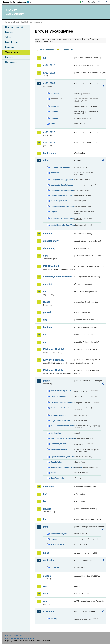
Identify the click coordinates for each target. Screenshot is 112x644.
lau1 (45, 494)
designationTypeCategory (62, 185)
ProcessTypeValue (59, 444)
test (45, 586)
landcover (48, 487)
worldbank (49, 612)
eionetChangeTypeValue (61, 195)
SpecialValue (56, 462)
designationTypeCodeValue (62, 190)
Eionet (16, 22)
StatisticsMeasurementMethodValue (62, 467)
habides (47, 327)
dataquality (49, 248)
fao (45, 292)
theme (54, 473)
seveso (47, 576)
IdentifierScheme (58, 415)
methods (55, 111)
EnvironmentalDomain (60, 408)
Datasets (9, 32)
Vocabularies (11, 52)
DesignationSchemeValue (62, 402)
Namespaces (11, 62)
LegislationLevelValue (60, 421)
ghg (45, 320)
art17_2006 (49, 83)
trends (54, 124)
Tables (8, 37)
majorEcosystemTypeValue (62, 206)
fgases (47, 302)
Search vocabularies (46, 50)
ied (45, 342)
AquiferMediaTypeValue (61, 391)
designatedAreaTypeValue (62, 180)
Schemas (9, 47)
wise (46, 601)
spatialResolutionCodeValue (62, 225)
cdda (46, 160)
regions (54, 211)
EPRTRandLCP (51, 266)
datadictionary (51, 241)
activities (55, 93)
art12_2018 (49, 73)
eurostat (48, 284)
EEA (17, 2)
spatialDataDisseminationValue (62, 218)
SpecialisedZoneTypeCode (62, 457)
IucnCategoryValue (59, 201)
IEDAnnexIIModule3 (54, 360)
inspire (47, 381)
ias (45, 335)
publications (50, 560)
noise (46, 553)
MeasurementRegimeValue (62, 426)
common (48, 234)
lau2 (45, 501)
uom (46, 594)
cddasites (55, 173)
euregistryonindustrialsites (58, 277)
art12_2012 (49, 65)
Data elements (12, 42)
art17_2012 (49, 132)
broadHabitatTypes (59, 534)
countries (55, 106)
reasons (54, 118)
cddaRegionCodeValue (61, 167)
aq (44, 58)
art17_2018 (49, 143)
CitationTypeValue (59, 396)
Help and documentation (16, 27)
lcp (45, 519)
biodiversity (49, 153)
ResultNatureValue (59, 449)
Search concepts (67, 50)
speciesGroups (57, 544)
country (54, 619)
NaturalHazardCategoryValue (62, 438)
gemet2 (47, 312)
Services (9, 57)
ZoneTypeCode (57, 478)
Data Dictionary (26, 22)
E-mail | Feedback (14, 636)
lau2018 (47, 509)
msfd (46, 527)
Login (84, 2)
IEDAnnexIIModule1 (54, 349)
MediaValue (56, 433)
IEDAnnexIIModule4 (54, 370)
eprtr (46, 256)
